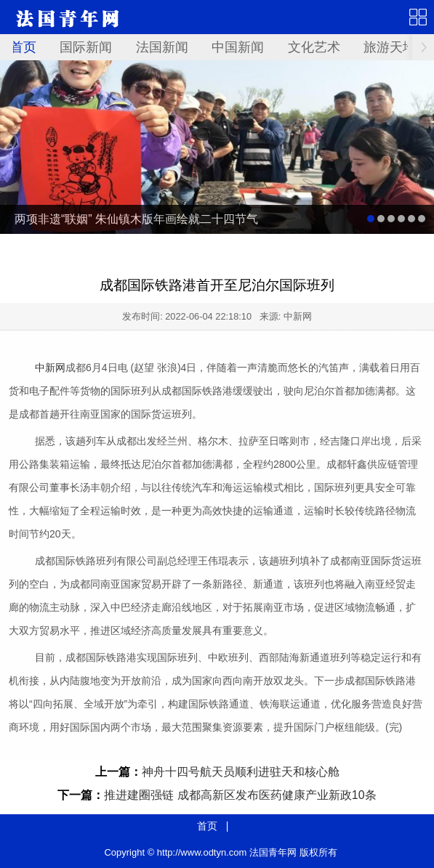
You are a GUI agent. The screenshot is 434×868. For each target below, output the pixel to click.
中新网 (50, 368)
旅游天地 (390, 47)
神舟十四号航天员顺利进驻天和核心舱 (241, 772)
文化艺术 (314, 47)
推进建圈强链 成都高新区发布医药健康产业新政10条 (240, 795)
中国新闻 (238, 47)
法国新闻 (162, 47)
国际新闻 (86, 47)
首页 (23, 47)
